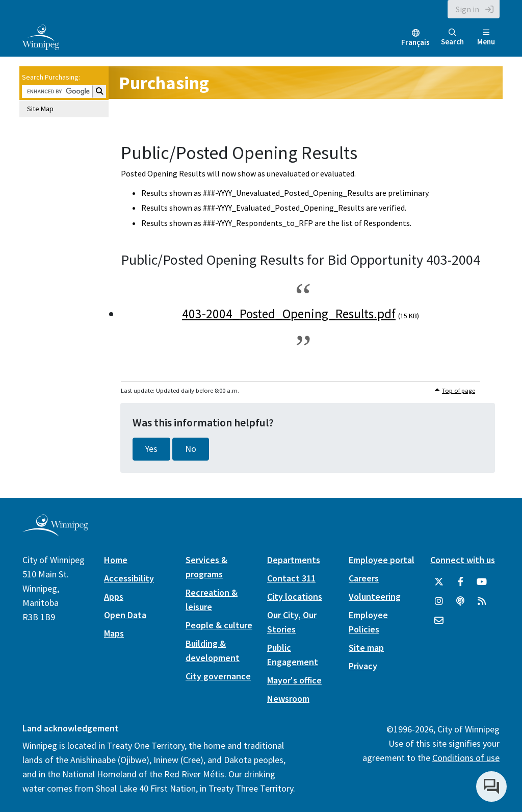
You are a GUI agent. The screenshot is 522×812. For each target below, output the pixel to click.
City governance (218, 676)
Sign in (467, 9)
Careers (364, 578)
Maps (114, 633)
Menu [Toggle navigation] (486, 37)
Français (415, 42)
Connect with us (463, 560)
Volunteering (375, 597)
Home (116, 560)
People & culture (219, 625)
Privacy (363, 666)
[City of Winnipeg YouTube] (482, 582)
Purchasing (164, 83)
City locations (295, 597)
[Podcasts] (460, 601)
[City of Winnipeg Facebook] (460, 582)
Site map (366, 648)
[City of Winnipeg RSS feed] (482, 601)
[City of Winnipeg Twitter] (439, 582)
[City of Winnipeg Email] (439, 621)
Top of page (459, 390)
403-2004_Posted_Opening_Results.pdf (289, 314)
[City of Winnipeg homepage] (55, 532)
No (191, 449)
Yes (151, 449)
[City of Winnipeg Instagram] (439, 601)
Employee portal (382, 560)
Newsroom (288, 699)
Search (452, 37)
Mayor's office (294, 680)
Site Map (40, 109)
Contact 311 (291, 578)
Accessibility (129, 578)
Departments (294, 560)
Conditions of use (466, 758)
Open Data (125, 615)
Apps (114, 597)
